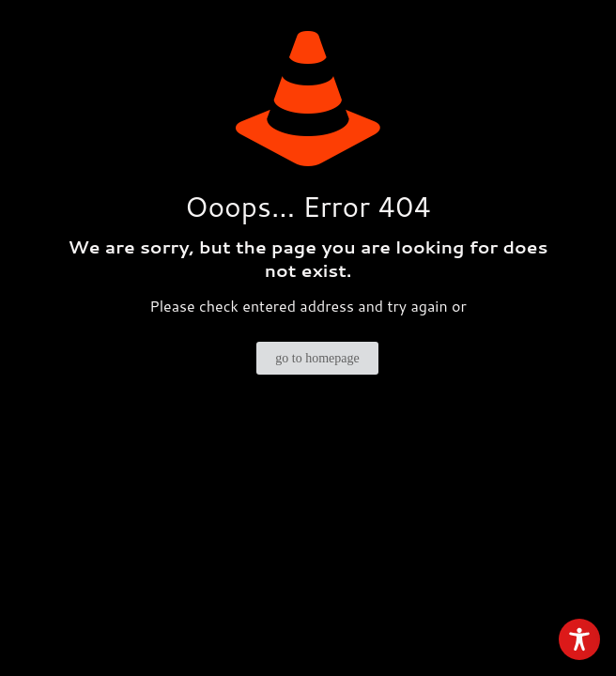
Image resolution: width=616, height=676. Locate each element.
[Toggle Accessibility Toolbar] (579, 639)
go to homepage (317, 358)
